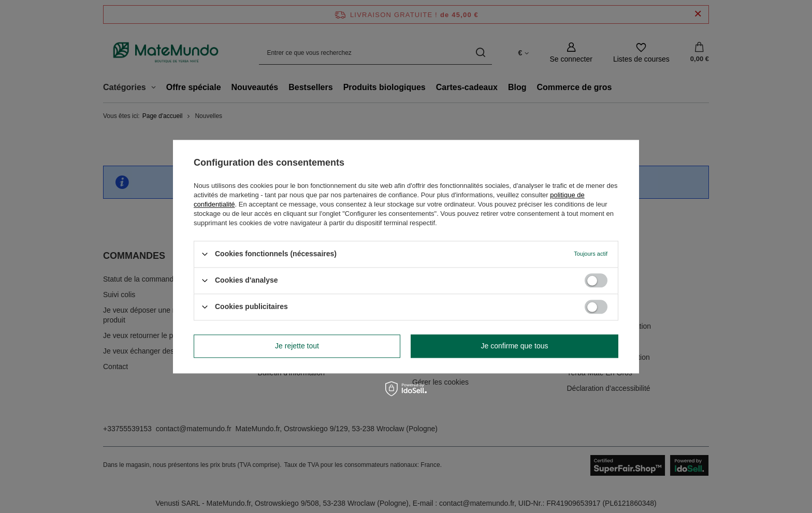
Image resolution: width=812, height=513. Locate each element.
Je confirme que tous (515, 346)
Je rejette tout (297, 346)
